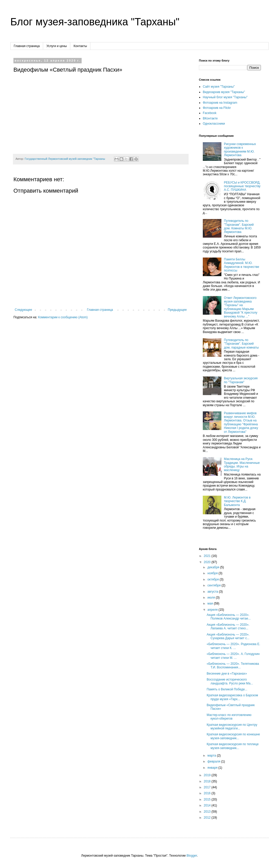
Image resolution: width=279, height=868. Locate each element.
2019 (208, 775)
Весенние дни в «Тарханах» (227, 674)
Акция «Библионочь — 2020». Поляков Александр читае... (229, 617)
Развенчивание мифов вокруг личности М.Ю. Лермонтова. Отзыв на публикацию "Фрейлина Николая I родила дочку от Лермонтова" (241, 422)
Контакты (80, 46)
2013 (208, 812)
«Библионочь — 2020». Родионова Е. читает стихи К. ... (233, 646)
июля (212, 598)
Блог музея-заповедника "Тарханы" (95, 22)
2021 (208, 556)
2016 (208, 793)
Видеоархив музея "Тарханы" (224, 92)
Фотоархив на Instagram (220, 103)
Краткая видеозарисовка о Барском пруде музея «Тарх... (232, 697)
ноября (213, 573)
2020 (208, 562)
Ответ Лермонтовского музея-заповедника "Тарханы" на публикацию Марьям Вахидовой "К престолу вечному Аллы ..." (241, 307)
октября (214, 579)
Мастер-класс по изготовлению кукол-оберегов (229, 717)
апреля (213, 610)
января (213, 768)
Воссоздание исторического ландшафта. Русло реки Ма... (230, 681)
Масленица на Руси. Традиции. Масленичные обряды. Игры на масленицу (242, 465)
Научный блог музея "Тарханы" (225, 97)
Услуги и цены (57, 46)
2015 (208, 799)
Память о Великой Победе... (227, 689)
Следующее (23, 310)
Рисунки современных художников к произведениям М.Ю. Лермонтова (240, 150)
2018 (208, 781)
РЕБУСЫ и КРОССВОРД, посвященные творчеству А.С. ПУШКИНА (242, 186)
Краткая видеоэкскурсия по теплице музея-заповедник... (233, 746)
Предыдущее (177, 310)
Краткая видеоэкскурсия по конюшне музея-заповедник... (233, 736)
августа (213, 592)
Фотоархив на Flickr (217, 108)
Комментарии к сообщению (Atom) (63, 317)
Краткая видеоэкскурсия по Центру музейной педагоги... (232, 727)
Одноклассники (214, 124)
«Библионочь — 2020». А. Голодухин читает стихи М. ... (233, 656)
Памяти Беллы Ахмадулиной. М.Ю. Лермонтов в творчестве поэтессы (242, 265)
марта (212, 756)
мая (211, 603)
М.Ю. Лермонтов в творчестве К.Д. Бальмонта (237, 501)
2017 (208, 787)
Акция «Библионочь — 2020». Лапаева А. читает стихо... (228, 627)
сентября (215, 585)
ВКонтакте (210, 118)
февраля (214, 761)
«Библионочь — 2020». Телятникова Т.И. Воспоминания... (233, 666)
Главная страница (27, 46)
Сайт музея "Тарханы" (219, 87)
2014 (208, 805)
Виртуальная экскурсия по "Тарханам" (241, 380)
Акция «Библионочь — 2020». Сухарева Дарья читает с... (228, 636)
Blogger (192, 856)
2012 (208, 818)
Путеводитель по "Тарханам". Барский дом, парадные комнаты (241, 344)
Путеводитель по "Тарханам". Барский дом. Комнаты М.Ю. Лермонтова (239, 226)
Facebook (210, 113)
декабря (214, 567)
